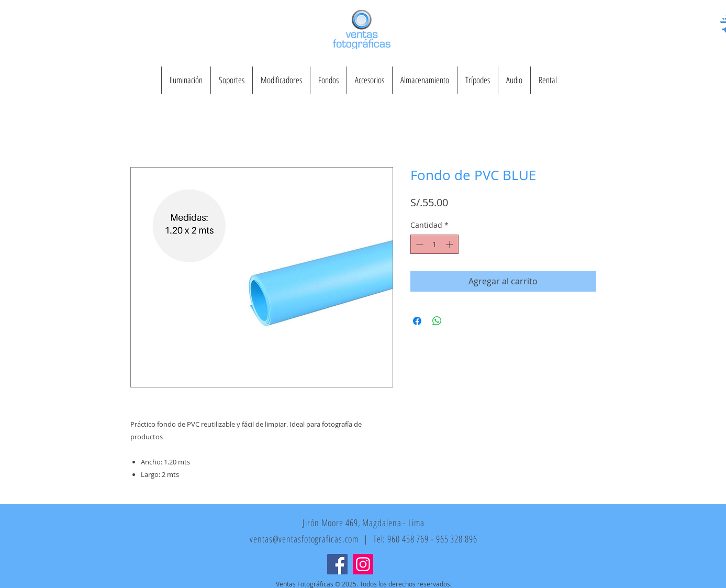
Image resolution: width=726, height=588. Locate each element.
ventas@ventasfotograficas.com (304, 539)
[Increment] (450, 244)
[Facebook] (337, 564)
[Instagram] (363, 564)
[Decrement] (418, 244)
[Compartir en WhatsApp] (437, 321)
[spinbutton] (434, 244)
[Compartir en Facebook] (417, 321)
